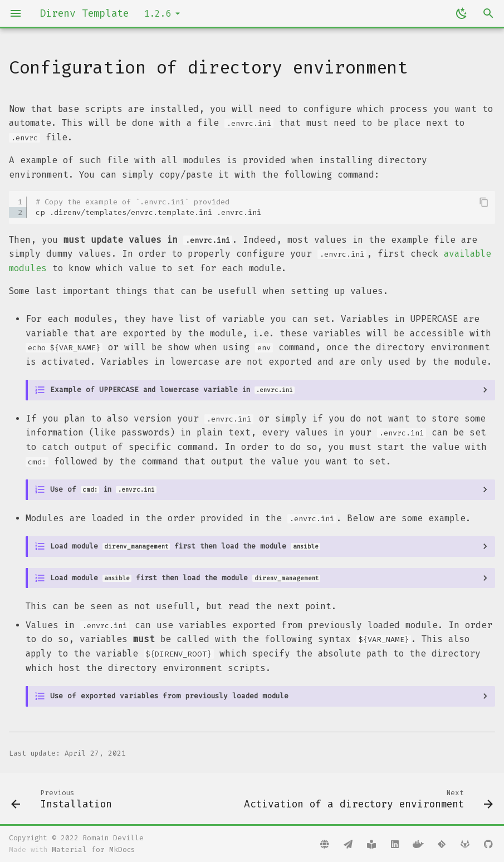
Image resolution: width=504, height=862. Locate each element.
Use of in (103, 489)
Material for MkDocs (93, 849)
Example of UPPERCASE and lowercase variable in (172, 390)
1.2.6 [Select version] (158, 14)
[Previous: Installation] (63, 799)
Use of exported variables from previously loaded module (169, 696)
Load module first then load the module (185, 546)
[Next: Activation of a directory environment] (367, 799)
